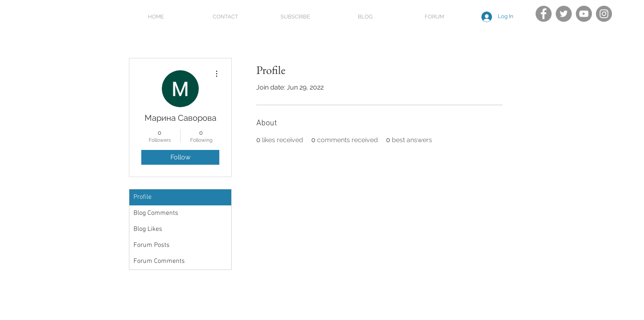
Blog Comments (156, 213)
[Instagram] (604, 14)
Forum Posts (152, 245)
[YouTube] (584, 14)
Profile (143, 197)
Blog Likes (148, 229)
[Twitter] (564, 14)
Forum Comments (159, 261)
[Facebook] (544, 14)
